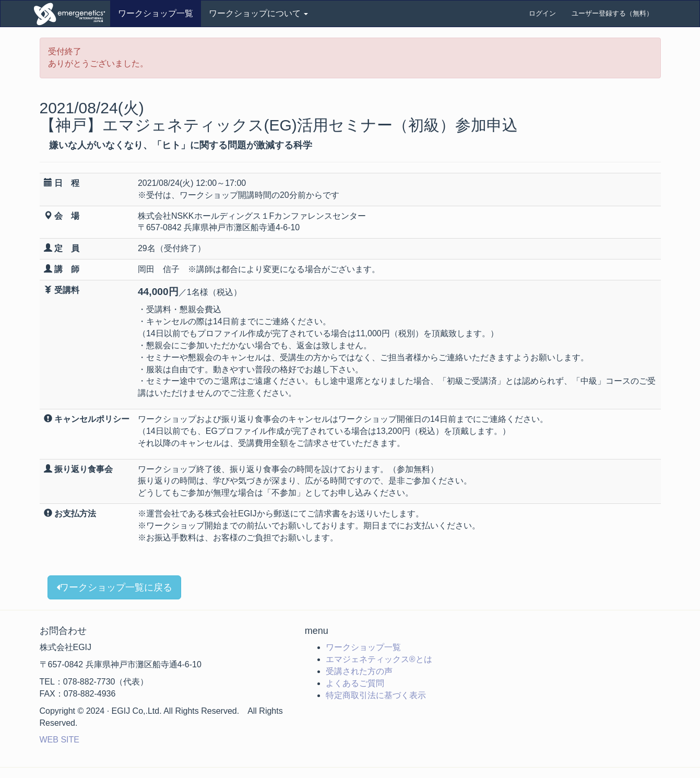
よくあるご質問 (355, 683)
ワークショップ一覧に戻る (114, 587)
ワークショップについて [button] (258, 13)
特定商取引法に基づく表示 (376, 695)
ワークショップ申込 (71, 14)
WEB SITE (60, 740)
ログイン (542, 13)
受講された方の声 (359, 671)
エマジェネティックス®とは (379, 659)
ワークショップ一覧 (156, 13)
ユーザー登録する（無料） (612, 13)
